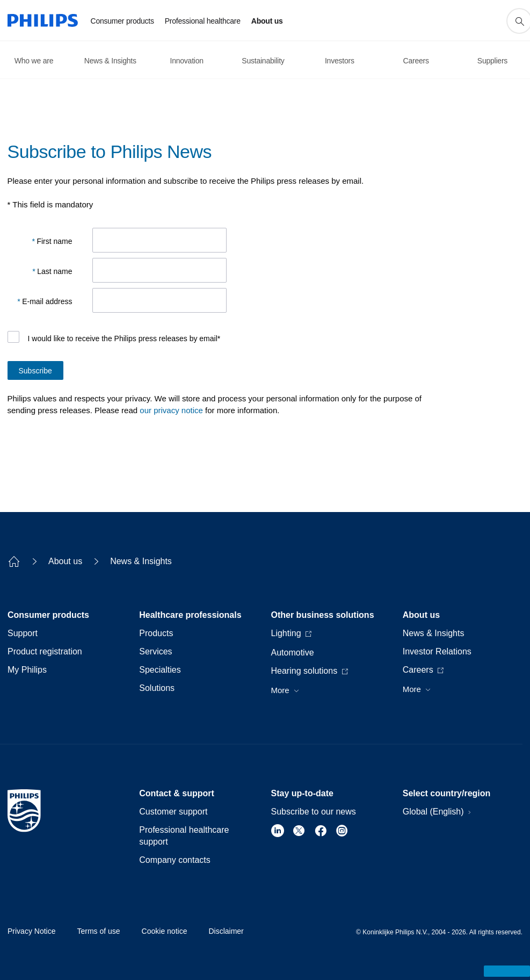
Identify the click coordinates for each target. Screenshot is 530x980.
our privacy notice (171, 410)
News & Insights (141, 561)
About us (65, 561)
